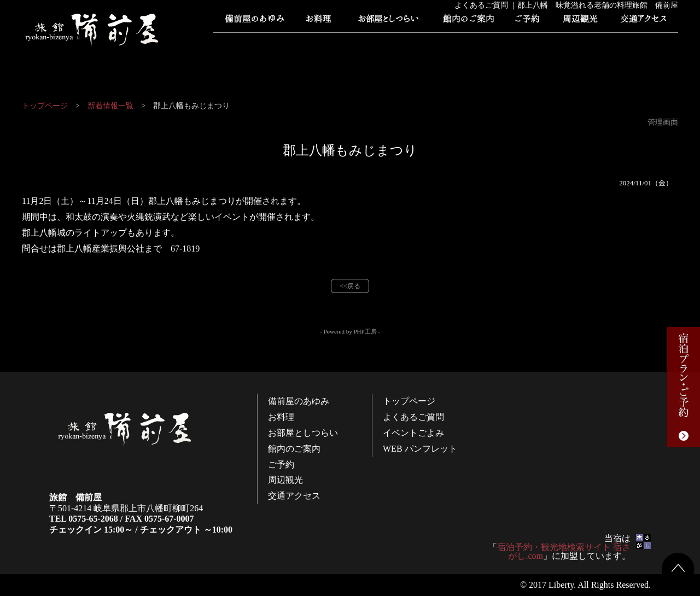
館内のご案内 (468, 22)
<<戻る (350, 286)
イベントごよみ (391, 44)
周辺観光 (580, 22)
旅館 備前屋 (93, 30)
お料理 (320, 22)
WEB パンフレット (462, 44)
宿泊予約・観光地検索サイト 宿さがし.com (564, 551)
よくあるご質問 (320, 44)
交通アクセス (643, 22)
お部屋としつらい (388, 22)
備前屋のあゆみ (254, 22)
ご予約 (528, 22)
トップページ (249, 44)
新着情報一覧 (110, 106)
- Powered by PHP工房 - (350, 331)
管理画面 (663, 122)
